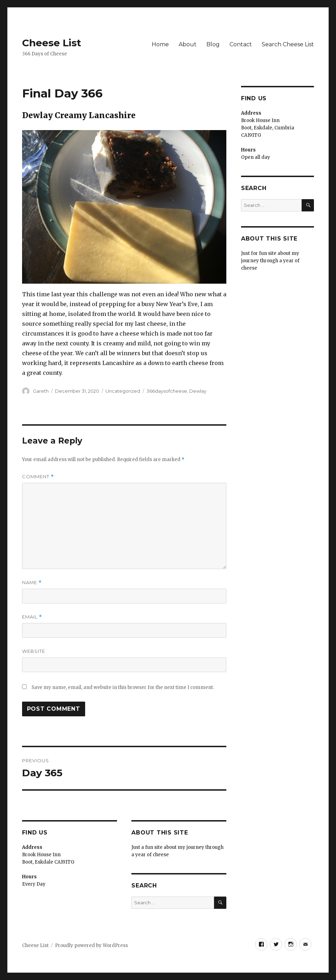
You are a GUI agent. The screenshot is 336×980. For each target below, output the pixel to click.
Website (34, 651)
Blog (213, 44)
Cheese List (52, 43)
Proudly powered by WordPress (91, 945)
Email (32, 617)
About (188, 44)
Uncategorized (123, 391)
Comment (38, 477)
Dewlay (198, 391)
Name (32, 583)
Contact (241, 44)
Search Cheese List (288, 44)
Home (160, 44)
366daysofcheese (167, 391)
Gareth (41, 391)
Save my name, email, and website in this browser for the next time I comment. (123, 687)
